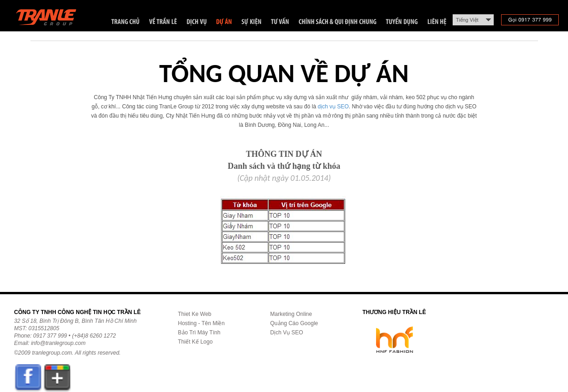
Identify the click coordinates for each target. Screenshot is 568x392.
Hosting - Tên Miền (201, 323)
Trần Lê (51, 19)
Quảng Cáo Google (294, 323)
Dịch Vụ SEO (287, 333)
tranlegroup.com (52, 353)
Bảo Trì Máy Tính (199, 333)
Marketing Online (291, 314)
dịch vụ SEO (333, 107)
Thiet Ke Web (195, 314)
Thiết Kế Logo (195, 342)
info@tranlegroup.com (58, 343)
